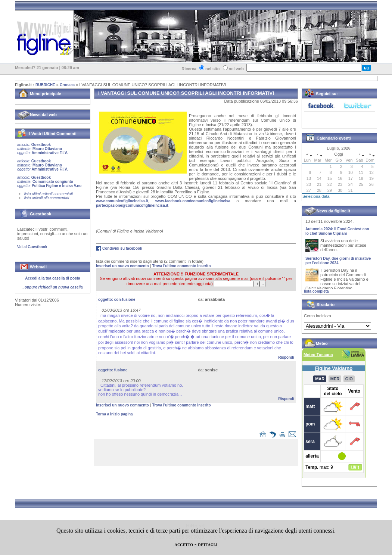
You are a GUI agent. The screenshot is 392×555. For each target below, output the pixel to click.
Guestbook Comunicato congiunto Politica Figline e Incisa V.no (49, 182)
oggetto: (117, 300)
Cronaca (67, 85)
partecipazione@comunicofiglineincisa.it (132, 205)
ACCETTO (184, 545)
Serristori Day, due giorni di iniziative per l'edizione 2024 (338, 262)
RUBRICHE (45, 85)
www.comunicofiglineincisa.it (122, 201)
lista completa (316, 291)
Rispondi (286, 357)
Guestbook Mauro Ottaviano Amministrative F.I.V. (42, 149)
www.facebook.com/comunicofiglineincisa (193, 201)
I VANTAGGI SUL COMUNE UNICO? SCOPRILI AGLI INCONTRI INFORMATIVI (153, 85)
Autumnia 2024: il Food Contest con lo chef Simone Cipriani (337, 233)
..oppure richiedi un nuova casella (52, 287)
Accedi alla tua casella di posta (52, 278)
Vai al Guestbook (32, 247)
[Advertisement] (198, 454)
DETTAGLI (208, 545)
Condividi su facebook (122, 248)
